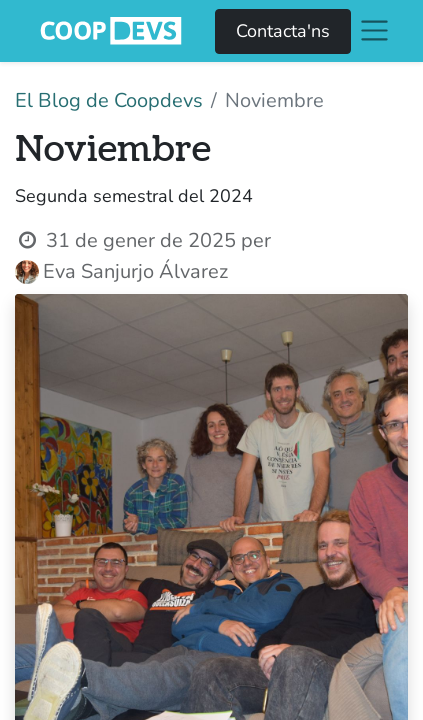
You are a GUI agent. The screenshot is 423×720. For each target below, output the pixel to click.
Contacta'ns (283, 31)
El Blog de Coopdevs (109, 100)
